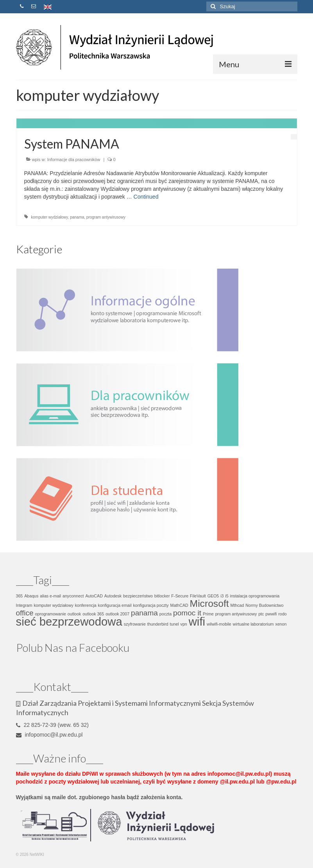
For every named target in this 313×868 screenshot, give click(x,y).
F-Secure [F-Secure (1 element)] (180, 596)
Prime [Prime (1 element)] (208, 614)
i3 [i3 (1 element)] (222, 596)
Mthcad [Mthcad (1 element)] (237, 605)
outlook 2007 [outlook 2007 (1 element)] (117, 614)
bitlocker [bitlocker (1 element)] (162, 596)
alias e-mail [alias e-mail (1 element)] (50, 596)
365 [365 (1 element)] (20, 596)
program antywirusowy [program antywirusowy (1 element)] (236, 614)
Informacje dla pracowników (74, 160)
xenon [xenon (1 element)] (281, 624)
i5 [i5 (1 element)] (227, 596)
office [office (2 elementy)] (25, 613)
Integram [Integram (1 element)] (24, 605)
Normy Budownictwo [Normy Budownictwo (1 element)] (264, 605)
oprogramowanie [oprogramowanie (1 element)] (51, 614)
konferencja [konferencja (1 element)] (86, 605)
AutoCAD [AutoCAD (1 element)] (94, 596)
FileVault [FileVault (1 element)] (198, 596)
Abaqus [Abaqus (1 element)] (31, 596)
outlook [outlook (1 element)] (74, 614)
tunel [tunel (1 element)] (174, 624)
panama (77, 217)
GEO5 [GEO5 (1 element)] (213, 596)
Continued (146, 197)
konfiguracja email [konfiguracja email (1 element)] (115, 605)
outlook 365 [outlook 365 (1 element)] (93, 614)
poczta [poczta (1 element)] (165, 614)
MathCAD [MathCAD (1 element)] (179, 605)
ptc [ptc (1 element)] (261, 614)
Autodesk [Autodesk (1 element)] (113, 596)
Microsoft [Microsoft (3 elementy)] (209, 603)
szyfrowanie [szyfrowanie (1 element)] (135, 624)
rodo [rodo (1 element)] (282, 614)
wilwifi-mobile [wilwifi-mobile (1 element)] (219, 624)
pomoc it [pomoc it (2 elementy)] (187, 613)
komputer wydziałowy (49, 217)
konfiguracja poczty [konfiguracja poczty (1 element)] (151, 605)
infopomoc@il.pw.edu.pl (49, 735)
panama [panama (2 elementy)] (144, 613)
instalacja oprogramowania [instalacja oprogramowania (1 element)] (255, 596)
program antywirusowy (106, 217)
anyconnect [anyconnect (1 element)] (73, 596)
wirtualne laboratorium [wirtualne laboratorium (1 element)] (253, 624)
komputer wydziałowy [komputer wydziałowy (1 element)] (53, 605)
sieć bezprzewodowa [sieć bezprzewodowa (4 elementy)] (69, 621)
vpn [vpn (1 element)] (184, 624)
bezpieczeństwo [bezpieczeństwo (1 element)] (138, 596)
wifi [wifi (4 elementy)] (197, 621)
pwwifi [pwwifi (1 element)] (271, 614)
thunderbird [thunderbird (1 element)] (158, 624)
